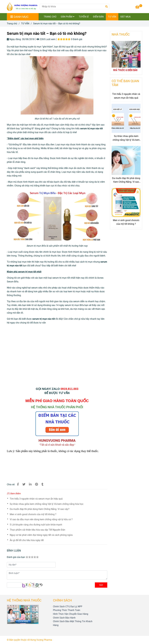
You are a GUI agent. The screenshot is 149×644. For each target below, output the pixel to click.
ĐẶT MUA (126, 17)
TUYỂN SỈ (84, 17)
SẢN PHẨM (68, 17)
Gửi (101, 585)
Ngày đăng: (14, 39)
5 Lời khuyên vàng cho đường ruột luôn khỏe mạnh (36, 525)
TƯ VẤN (112, 17)
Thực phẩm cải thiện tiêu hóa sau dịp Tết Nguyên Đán (37, 530)
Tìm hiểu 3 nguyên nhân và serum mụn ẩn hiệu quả (36, 499)
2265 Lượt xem (46, 39)
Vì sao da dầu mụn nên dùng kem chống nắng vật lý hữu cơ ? (41, 519)
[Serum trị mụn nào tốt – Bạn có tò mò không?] (22, 7)
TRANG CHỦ (50, 17)
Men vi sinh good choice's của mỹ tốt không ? (33, 514)
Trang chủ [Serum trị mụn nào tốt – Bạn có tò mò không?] (12, 24)
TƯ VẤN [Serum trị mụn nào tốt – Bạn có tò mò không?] (25, 24)
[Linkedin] (30, 484)
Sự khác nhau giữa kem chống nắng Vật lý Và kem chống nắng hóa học (47, 504)
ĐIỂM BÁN (98, 17)
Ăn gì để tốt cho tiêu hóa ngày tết (27, 540)
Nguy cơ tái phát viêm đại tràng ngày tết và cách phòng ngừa (41, 535)
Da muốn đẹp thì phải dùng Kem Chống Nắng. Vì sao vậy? (40, 509)
